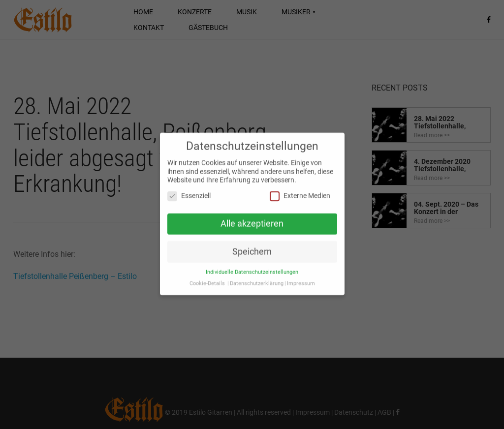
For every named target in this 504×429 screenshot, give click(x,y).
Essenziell (189, 193)
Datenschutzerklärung (257, 280)
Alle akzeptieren (252, 220)
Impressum (301, 280)
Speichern (252, 248)
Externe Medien (300, 193)
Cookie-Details (207, 280)
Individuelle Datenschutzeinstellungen (252, 269)
